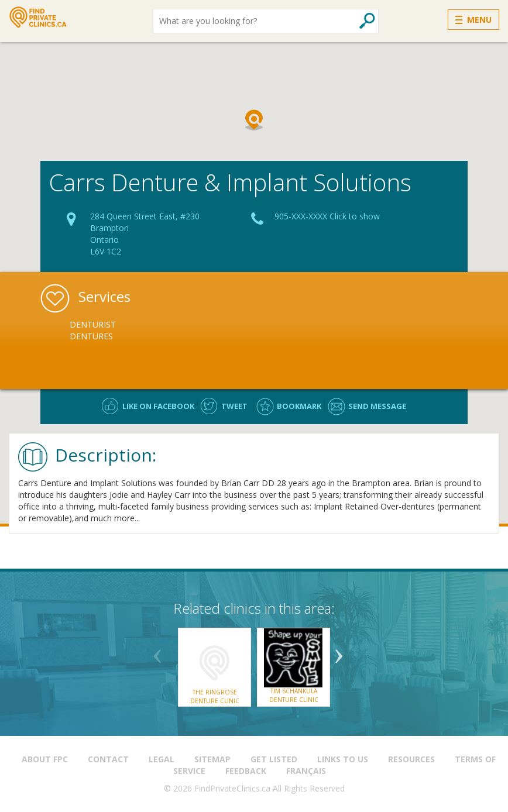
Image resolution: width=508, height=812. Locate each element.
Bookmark (299, 406)
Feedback (246, 771)
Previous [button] (157, 652)
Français (306, 771)
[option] (131, 331)
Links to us (343, 759)
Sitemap (212, 759)
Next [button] (339, 652)
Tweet (234, 406)
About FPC (45, 759)
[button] (254, 120)
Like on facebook (158, 406)
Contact (108, 759)
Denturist (93, 324)
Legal (162, 759)
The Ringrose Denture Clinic (215, 696)
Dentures (91, 336)
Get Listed (274, 759)
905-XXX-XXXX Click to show (327, 216)
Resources (411, 759)
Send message (377, 406)
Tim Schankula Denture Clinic (294, 695)
